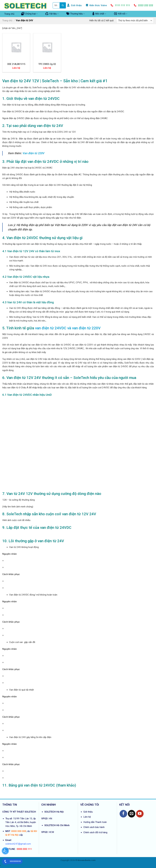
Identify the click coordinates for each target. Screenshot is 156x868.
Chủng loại (29, 14)
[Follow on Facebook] (123, 814)
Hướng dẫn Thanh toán (95, 822)
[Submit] (63, 5)
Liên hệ (87, 817)
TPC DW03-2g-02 (47, 64)
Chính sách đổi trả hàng (95, 832)
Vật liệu (52, 14)
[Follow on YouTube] (140, 814)
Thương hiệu (76, 14)
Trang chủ (9, 14)
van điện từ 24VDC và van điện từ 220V (68, 328)
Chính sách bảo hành (94, 827)
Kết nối (121, 14)
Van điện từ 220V (33, 153)
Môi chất (99, 14)
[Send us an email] (132, 814)
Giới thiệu (88, 812)
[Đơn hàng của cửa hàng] (135, 21)
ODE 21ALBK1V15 (16, 64)
